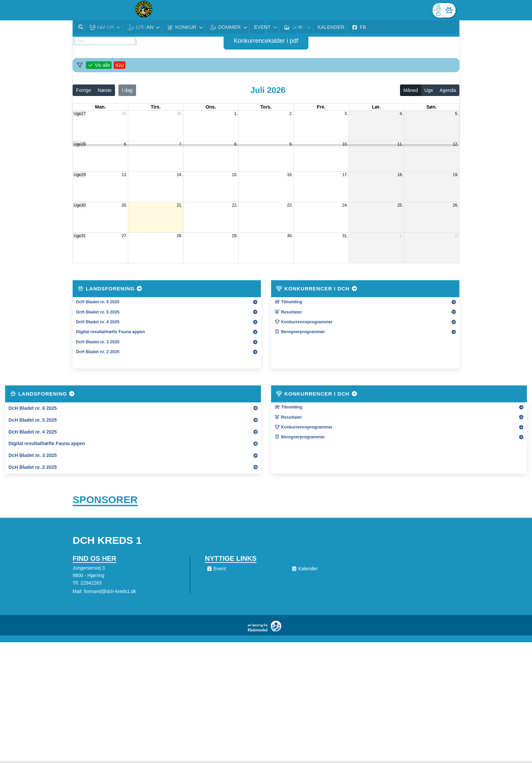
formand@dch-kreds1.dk (110, 593)
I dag (127, 90)
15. (235, 175)
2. (291, 114)
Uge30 (80, 205)
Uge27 (80, 114)
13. (124, 175)
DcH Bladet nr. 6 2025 (98, 302)
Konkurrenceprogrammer (303, 322)
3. (346, 114)
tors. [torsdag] (266, 107)
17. (345, 175)
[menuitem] (83, 10)
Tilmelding (288, 302)
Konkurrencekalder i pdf (266, 41)
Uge (429, 90)
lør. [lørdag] (376, 107)
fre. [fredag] (321, 107)
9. (291, 144)
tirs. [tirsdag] (156, 107)
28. (180, 236)
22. (235, 205)
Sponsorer (105, 501)
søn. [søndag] (432, 107)
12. (455, 144)
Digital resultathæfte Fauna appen (110, 332)
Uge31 (80, 236)
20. (124, 205)
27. (124, 236)
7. (181, 144)
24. (345, 205)
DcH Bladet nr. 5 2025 (98, 312)
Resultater (288, 312)
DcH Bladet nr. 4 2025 (98, 322)
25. (400, 205)
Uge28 (80, 144)
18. (400, 175)
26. (455, 205)
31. (345, 236)
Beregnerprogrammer (300, 332)
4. (401, 114)
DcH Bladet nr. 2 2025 (98, 352)
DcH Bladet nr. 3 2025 (98, 342)
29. (124, 114)
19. (455, 175)
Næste (105, 90)
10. (345, 144)
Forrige (83, 90)
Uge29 (80, 175)
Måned (411, 90)
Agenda (448, 90)
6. (126, 144)
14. (180, 175)
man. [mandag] (100, 107)
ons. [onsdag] (211, 107)
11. (400, 144)
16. (290, 175)
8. (236, 144)
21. (180, 205)
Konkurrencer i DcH (317, 289)
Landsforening (110, 289)
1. (236, 114)
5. (457, 114)
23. (290, 205)
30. (180, 114)
